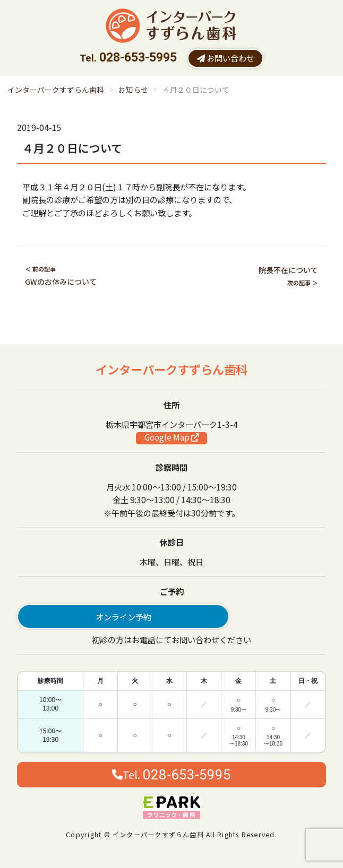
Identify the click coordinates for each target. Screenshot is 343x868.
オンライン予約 (123, 617)
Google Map (172, 437)
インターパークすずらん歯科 (56, 90)
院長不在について (288, 270)
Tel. (171, 775)
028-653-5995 (138, 58)
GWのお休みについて (61, 282)
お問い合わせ (226, 58)
